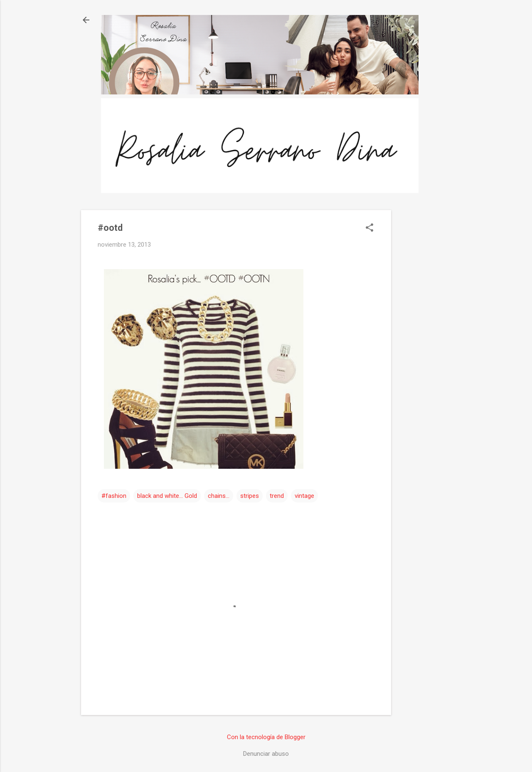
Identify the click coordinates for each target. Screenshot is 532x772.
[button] (369, 228)
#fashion (114, 496)
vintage (304, 496)
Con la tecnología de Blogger (266, 737)
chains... (219, 496)
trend (277, 496)
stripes (250, 496)
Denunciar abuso (266, 754)
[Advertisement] (424, 335)
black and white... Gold (167, 496)
